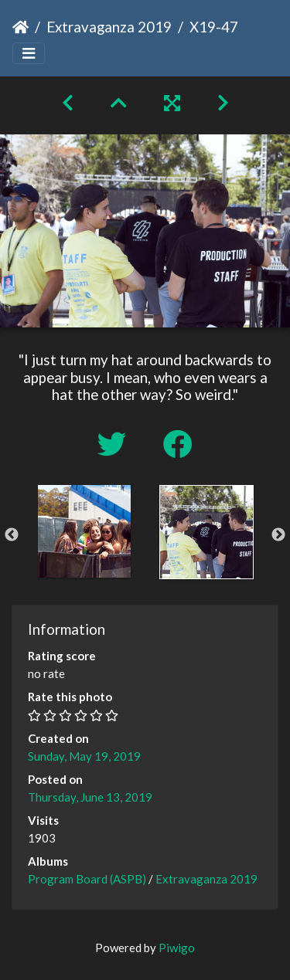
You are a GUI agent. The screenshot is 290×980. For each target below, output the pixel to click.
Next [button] (278, 535)
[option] (84, 531)
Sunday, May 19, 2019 (84, 756)
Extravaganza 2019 (109, 27)
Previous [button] (12, 535)
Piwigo (177, 948)
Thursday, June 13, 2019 (90, 797)
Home (20, 27)
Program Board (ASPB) (87, 879)
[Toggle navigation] (29, 54)
